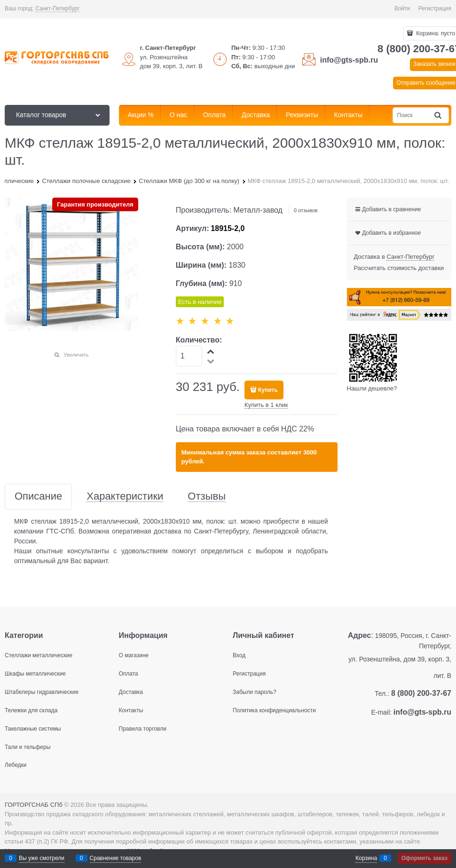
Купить (268, 390)
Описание (38, 497)
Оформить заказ (425, 858)
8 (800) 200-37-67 (421, 693)
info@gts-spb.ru (349, 60)
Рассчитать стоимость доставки (399, 268)
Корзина (366, 858)
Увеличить (76, 355)
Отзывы (207, 497)
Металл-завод (258, 210)
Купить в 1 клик (266, 405)
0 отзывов (306, 210)
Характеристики (125, 497)
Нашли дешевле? (372, 388)
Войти (402, 8)
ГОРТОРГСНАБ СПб (34, 805)
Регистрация (435, 8)
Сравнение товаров (116, 858)
